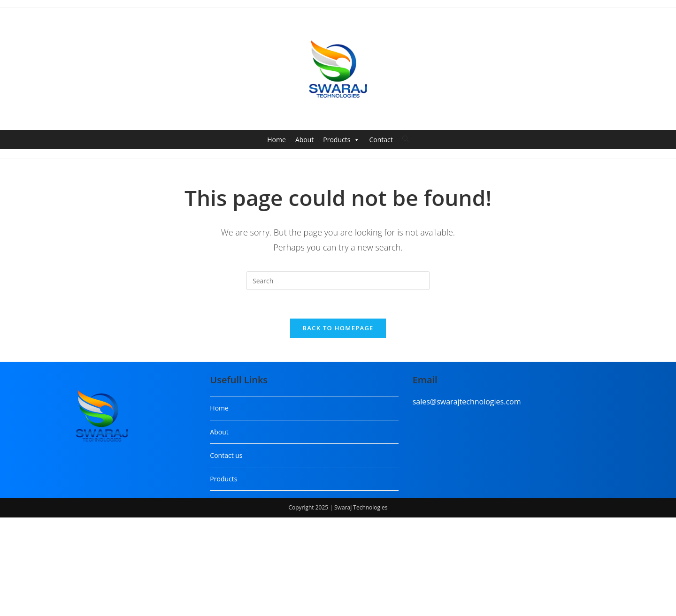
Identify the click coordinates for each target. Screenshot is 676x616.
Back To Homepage (338, 328)
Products (341, 140)
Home (277, 140)
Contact (381, 140)
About (304, 140)
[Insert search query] (338, 281)
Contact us (226, 455)
